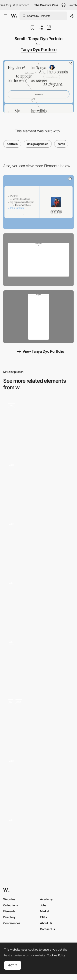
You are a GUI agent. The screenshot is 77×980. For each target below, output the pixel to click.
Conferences (12, 923)
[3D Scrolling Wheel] (38, 780)
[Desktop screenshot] (38, 260)
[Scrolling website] (38, 484)
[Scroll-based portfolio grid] (38, 425)
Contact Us (47, 929)
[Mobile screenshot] (38, 317)
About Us (46, 923)
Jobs (43, 905)
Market (45, 911)
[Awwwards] (14, 16)
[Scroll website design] (38, 543)
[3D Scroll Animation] (38, 603)
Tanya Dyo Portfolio (39, 50)
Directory (9, 917)
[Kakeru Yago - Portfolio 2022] (38, 721)
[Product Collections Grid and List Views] (38, 840)
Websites (9, 899)
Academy (46, 899)
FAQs (43, 917)
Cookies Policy (56, 955)
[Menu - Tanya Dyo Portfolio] (38, 202)
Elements (9, 911)
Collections (11, 905)
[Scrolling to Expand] (38, 662)
